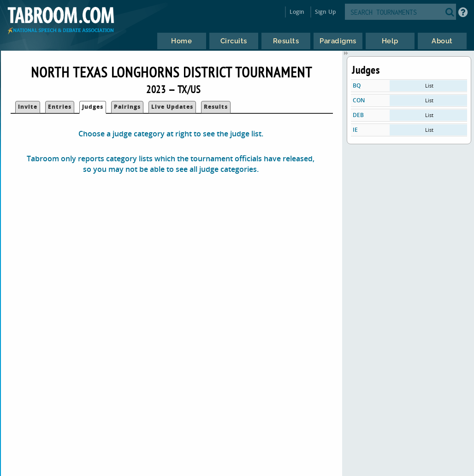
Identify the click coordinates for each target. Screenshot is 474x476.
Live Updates (172, 107)
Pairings (127, 107)
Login (297, 12)
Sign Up (325, 12)
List (429, 85)
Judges (93, 107)
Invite (28, 107)
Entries (60, 107)
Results (216, 107)
